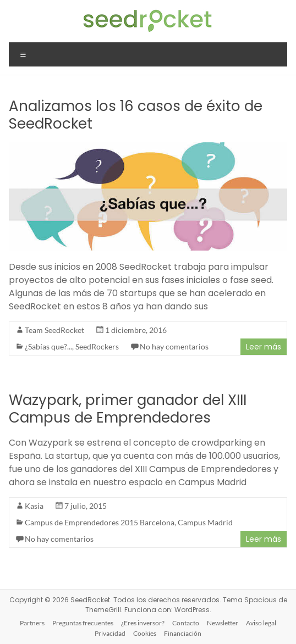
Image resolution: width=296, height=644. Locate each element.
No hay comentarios (174, 346)
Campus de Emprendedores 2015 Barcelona (100, 522)
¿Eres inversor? (143, 623)
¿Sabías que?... (48, 346)
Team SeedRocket (54, 330)
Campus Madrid (205, 522)
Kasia (34, 506)
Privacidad (110, 633)
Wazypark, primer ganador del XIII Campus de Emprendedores (128, 409)
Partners (32, 623)
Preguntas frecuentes (83, 623)
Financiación (183, 633)
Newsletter (223, 623)
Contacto (186, 623)
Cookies (145, 633)
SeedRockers (97, 346)
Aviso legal (261, 623)
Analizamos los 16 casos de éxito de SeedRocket (136, 115)
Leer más (264, 347)
